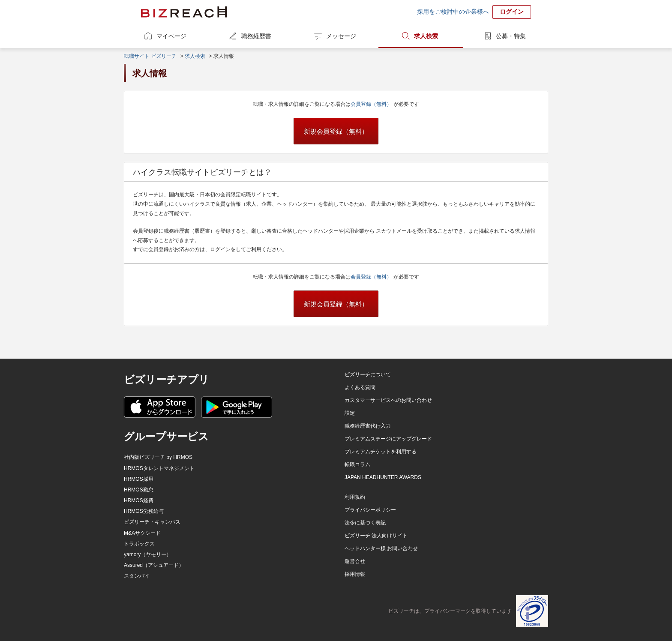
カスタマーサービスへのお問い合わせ (388, 400)
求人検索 (426, 36)
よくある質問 (360, 387)
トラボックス (139, 544)
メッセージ (341, 36)
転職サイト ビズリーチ (150, 56)
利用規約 (355, 497)
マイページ (171, 36)
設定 (350, 413)
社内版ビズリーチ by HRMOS (158, 457)
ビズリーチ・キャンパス (152, 522)
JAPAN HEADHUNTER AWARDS (383, 477)
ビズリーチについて (368, 374)
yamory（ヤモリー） (148, 554)
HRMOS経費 (139, 500)
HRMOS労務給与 (144, 511)
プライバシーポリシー (370, 510)
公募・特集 (511, 36)
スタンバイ (137, 576)
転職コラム (357, 464)
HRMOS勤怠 (139, 490)
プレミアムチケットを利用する (381, 452)
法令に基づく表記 (365, 523)
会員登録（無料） (372, 104)
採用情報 (355, 574)
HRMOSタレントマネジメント (159, 468)
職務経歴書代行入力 (368, 426)
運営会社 (355, 561)
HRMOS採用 (139, 479)
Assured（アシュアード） (154, 565)
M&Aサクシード (142, 533)
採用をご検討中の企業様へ (453, 12)
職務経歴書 (256, 36)
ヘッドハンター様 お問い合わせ (381, 548)
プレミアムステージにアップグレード (388, 439)
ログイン (512, 12)
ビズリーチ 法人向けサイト (376, 536)
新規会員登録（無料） (336, 131)
